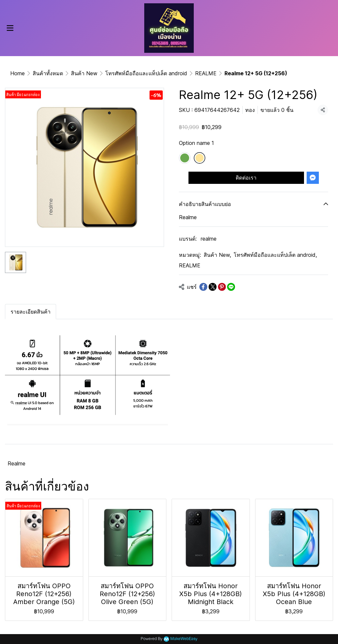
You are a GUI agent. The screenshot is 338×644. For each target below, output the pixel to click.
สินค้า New (84, 73)
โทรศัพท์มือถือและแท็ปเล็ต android (146, 73)
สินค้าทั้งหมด (48, 73)
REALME (206, 73)
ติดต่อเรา (246, 178)
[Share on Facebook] (203, 287)
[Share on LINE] (231, 287)
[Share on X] (213, 287)
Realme (17, 463)
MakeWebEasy (184, 639)
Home (17, 73)
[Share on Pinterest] (222, 287)
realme (209, 239)
